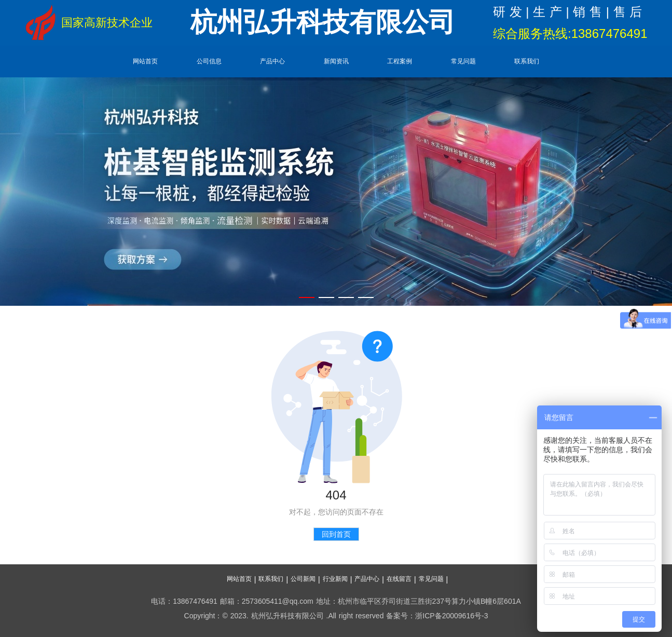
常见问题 (463, 61)
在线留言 (399, 579)
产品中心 (272, 61)
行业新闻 (335, 579)
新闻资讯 (336, 61)
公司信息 (209, 61)
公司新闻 (303, 579)
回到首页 (336, 534)
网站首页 (145, 61)
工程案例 (400, 61)
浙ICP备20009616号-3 (451, 616)
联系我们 (527, 61)
